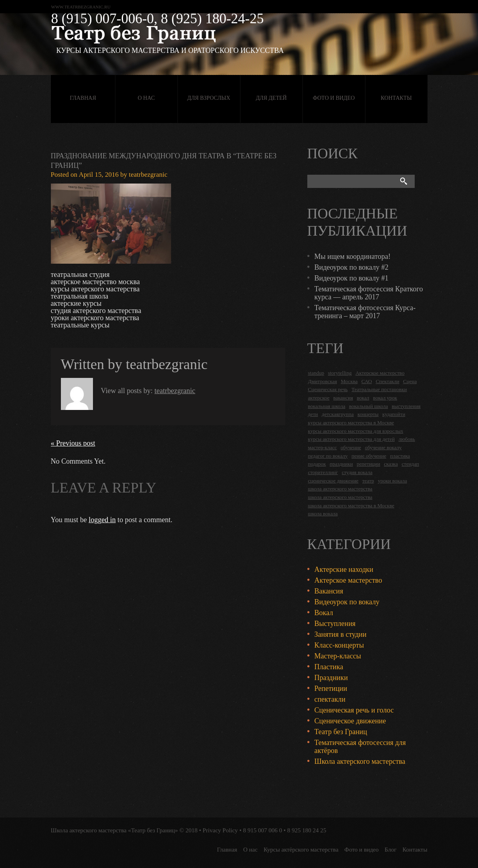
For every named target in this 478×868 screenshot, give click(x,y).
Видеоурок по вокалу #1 (352, 278)
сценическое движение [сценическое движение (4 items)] (333, 481)
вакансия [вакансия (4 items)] (343, 398)
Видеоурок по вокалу (347, 602)
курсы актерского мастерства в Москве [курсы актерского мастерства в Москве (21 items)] (351, 423)
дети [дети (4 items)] (313, 414)
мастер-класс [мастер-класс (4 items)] (323, 447)
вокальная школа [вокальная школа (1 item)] (327, 406)
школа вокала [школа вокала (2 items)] (323, 514)
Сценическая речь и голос (354, 710)
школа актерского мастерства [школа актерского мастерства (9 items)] (340, 497)
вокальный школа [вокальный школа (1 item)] (368, 406)
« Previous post (73, 443)
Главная (83, 98)
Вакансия (329, 591)
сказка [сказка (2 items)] (391, 464)
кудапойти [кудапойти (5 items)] (394, 414)
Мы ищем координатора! (353, 256)
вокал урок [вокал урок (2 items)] (385, 398)
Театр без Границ (341, 732)
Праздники (331, 678)
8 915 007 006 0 (262, 830)
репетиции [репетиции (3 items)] (368, 464)
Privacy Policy (220, 830)
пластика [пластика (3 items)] (400, 456)
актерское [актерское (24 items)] (319, 398)
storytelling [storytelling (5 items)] (340, 373)
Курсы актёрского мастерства (301, 850)
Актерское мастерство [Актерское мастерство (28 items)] (380, 373)
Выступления (335, 624)
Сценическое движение (350, 721)
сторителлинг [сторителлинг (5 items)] (323, 472)
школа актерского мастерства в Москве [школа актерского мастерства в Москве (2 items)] (351, 506)
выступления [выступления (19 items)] (406, 406)
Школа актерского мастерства (360, 761)
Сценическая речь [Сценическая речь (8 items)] (328, 389)
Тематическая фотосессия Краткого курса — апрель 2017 (369, 293)
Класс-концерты (339, 645)
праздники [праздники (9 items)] (341, 464)
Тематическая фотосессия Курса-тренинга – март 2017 (365, 312)
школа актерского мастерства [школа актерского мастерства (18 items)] (340, 489)
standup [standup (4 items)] (316, 373)
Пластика (329, 667)
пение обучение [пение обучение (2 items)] (369, 456)
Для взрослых (209, 98)
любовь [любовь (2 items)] (407, 439)
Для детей (271, 98)
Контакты (396, 98)
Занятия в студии (341, 634)
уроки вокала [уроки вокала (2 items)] (392, 481)
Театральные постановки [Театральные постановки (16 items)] (379, 389)
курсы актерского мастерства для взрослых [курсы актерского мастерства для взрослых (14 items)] (356, 431)
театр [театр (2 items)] (368, 481)
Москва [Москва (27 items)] (349, 381)
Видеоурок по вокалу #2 (352, 267)
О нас (146, 98)
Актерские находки (344, 569)
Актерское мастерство (348, 580)
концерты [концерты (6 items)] (368, 414)
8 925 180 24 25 (307, 830)
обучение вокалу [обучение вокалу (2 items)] (383, 447)
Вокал (324, 613)
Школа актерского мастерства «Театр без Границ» (115, 830)
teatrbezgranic (148, 175)
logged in (102, 520)
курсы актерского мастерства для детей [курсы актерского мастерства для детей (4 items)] (352, 439)
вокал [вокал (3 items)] (363, 398)
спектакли (330, 699)
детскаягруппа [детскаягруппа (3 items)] (338, 414)
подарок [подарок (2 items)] (317, 464)
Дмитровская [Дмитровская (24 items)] (323, 381)
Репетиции (331, 688)
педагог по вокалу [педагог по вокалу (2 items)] (328, 456)
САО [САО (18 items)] (367, 381)
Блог (391, 850)
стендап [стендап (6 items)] (410, 464)
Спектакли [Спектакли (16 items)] (388, 381)
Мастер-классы (338, 656)
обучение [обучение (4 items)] (351, 447)
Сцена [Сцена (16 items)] (410, 381)
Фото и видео (334, 98)
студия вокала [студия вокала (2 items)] (357, 472)
